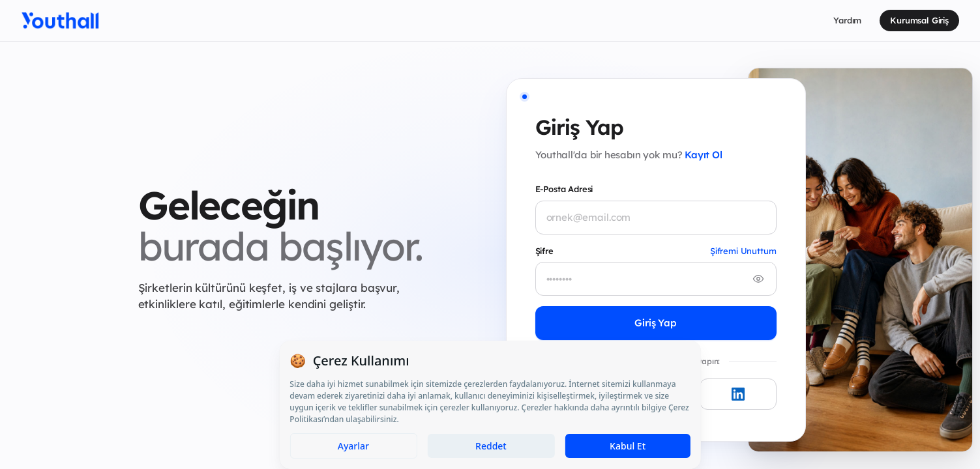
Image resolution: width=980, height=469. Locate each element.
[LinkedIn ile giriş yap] (738, 394)
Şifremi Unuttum (743, 251)
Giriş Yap (656, 323)
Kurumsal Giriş (919, 20)
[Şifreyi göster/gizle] (758, 279)
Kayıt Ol (703, 155)
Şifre (544, 251)
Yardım (847, 20)
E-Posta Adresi (564, 189)
